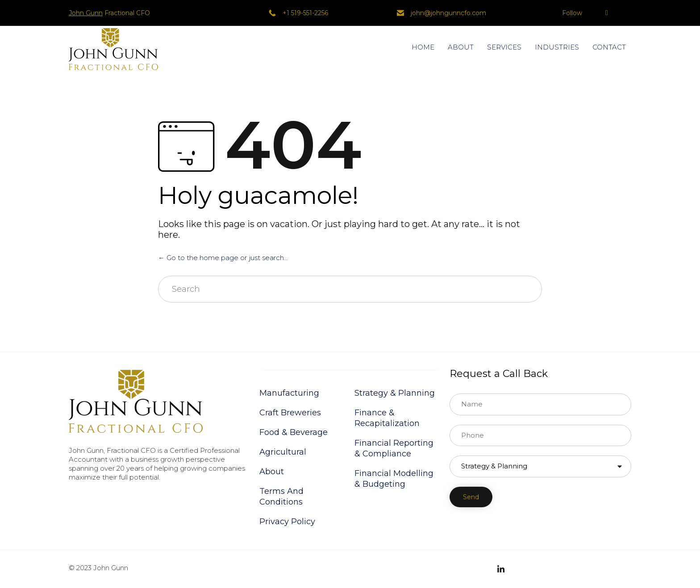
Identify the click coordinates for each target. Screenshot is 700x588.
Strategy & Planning (395, 393)
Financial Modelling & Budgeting (394, 479)
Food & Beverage (294, 432)
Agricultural (283, 452)
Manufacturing (289, 393)
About (272, 472)
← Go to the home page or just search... (223, 258)
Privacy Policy (287, 522)
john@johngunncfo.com (448, 13)
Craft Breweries (290, 413)
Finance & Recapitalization (387, 418)
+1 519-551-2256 (305, 13)
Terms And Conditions (281, 497)
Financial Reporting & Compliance (394, 448)
